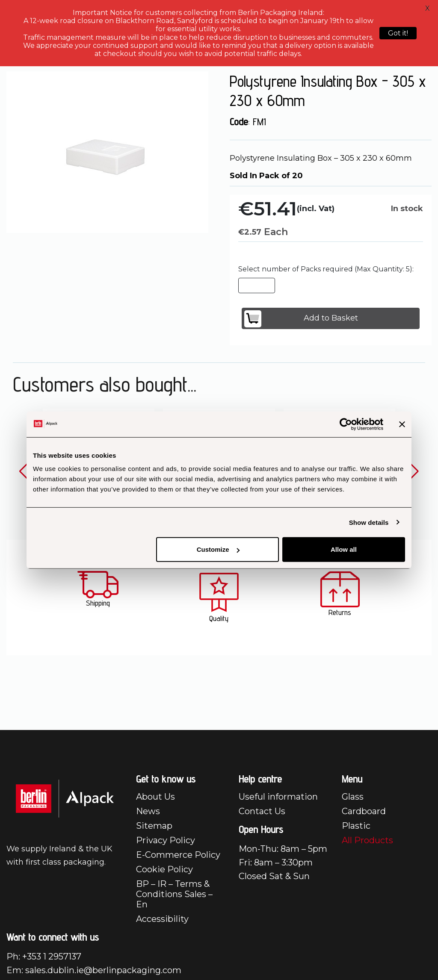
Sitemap (154, 826)
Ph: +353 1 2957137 (44, 956)
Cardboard (364, 811)
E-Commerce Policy (178, 855)
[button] (24, 471)
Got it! (398, 33)
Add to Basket (301, 319)
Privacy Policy (166, 840)
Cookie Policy (164, 869)
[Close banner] (402, 424)
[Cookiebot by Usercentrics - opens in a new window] (346, 424)
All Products (367, 840)
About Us (155, 797)
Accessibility (162, 919)
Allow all (344, 549)
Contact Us (262, 811)
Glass (353, 797)
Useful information (278, 797)
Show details (369, 522)
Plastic (356, 826)
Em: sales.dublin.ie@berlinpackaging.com (94, 970)
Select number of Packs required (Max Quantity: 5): (326, 269)
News (148, 811)
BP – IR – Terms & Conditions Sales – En (174, 894)
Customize (218, 549)
